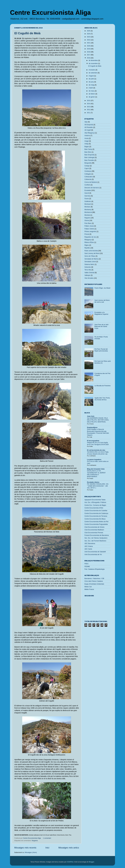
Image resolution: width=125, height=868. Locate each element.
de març (92, 91)
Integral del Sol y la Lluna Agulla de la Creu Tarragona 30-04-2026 (98, 444)
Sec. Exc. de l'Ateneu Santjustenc (96, 538)
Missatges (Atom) (31, 852)
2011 (89, 113)
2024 (89, 34)
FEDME (87, 567)
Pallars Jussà (89, 226)
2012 (89, 110)
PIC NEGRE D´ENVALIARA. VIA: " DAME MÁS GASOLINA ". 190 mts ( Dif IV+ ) (98, 486)
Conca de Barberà (91, 182)
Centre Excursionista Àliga (50, 12)
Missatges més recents (25, 848)
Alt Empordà (89, 125)
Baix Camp (88, 149)
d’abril (91, 88)
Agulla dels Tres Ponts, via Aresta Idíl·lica (102, 399)
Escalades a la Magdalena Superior (101, 313)
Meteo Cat (88, 587)
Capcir (87, 168)
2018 (89, 52)
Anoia (86, 138)
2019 (89, 49)
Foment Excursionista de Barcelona (97, 535)
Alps (86, 122)
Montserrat (88, 212)
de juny (91, 82)
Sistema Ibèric (89, 264)
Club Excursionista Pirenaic (94, 533)
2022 (89, 40)
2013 (89, 107)
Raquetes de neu (90, 237)
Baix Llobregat (89, 157)
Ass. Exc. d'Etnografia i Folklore (95, 502)
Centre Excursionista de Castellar (96, 511)
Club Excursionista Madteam (94, 530)
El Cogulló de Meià (27, 33)
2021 (89, 43)
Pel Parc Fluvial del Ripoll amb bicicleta (101, 350)
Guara (87, 199)
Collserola (88, 179)
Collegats (88, 174)
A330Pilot (70, 862)
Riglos (87, 245)
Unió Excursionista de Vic (93, 555)
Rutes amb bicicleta (91, 251)
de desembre (93, 60)
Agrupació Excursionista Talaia (95, 500)
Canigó (87, 166)
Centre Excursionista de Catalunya (96, 513)
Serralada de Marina (91, 259)
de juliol (92, 79)
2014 (89, 104)
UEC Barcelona (90, 544)
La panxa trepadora (94, 460)
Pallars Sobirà (89, 229)
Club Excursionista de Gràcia (94, 527)
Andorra (87, 136)
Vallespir (87, 275)
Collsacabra (89, 177)
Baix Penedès (89, 160)
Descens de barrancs (92, 188)
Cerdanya (88, 171)
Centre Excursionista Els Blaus (95, 519)
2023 (89, 37)
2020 (89, 46)
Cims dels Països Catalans (94, 581)
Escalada (88, 190)
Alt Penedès (89, 127)
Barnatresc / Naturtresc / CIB (94, 579)
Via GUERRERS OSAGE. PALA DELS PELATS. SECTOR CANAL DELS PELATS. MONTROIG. (98, 420)
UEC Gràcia (89, 546)
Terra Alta (88, 270)
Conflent (87, 185)
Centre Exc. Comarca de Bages (95, 505)
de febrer (92, 94)
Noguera (35, 841)
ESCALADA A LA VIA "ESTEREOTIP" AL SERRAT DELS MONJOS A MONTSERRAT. (96, 474)
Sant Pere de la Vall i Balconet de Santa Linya (102, 326)
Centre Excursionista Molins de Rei (96, 522)
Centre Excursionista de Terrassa (96, 516)
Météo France (89, 589)
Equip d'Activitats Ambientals (94, 584)
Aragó (87, 141)
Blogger (91, 862)
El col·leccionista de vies (96, 450)
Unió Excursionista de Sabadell (95, 552)
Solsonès (88, 267)
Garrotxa (87, 196)
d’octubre (92, 70)
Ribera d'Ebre (89, 242)
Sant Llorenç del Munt (92, 253)
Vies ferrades (89, 278)
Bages (87, 147)
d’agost (91, 76)
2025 (89, 31)
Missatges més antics (69, 848)
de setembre (93, 73)
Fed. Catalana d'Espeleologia (94, 569)
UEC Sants (88, 549)
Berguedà (88, 163)
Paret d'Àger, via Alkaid (102, 288)
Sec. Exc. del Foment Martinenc (95, 541)
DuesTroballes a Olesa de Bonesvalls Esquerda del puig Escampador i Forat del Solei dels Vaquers (98, 432)
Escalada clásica (93, 482)
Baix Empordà (89, 155)
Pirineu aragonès (90, 231)
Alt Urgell (88, 130)
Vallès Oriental (89, 273)
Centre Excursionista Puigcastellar (96, 524)
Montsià (87, 215)
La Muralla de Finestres (103, 386)
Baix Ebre (88, 152)
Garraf (87, 193)
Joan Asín (91, 416)
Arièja (86, 144)
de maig (92, 85)
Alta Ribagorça (90, 133)
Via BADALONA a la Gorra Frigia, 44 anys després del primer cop (98, 453)
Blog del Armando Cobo (96, 469)
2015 (89, 101)
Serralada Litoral (90, 262)
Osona (87, 220)
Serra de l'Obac (90, 256)
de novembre (93, 64)
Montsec (87, 207)
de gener (92, 97)
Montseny (88, 210)
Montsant (88, 204)
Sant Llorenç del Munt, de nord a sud (102, 301)
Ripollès (87, 248)
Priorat (87, 234)
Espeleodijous (92, 428)
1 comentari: (47, 838)
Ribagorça (88, 240)
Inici (47, 848)
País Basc (88, 223)
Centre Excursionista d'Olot (94, 508)
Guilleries (88, 201)
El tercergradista (93, 441)
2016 (89, 58)
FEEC (87, 564)
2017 (89, 55)
